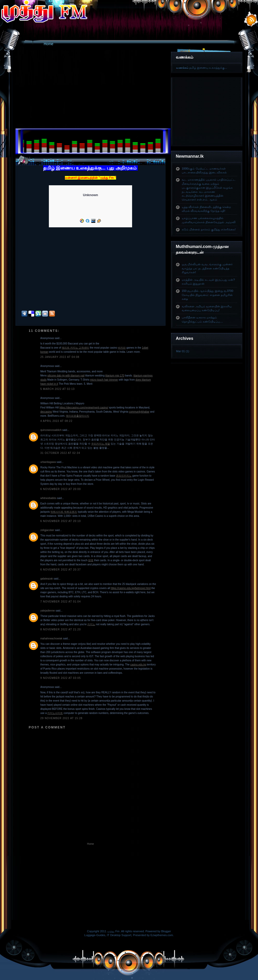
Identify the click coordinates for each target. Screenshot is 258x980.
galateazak (47, 579)
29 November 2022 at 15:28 (61, 718)
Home (48, 44)
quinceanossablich (51, 430)
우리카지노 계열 (101, 444)
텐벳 (91, 560)
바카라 (122, 348)
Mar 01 (180, 351)
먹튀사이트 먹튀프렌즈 (64, 512)
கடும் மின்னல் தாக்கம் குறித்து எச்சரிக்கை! (209, 229)
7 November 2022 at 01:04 (60, 602)
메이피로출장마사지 (78, 416)
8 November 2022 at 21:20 (60, 629)
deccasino (46, 412)
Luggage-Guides (95, 935)
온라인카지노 (124, 476)
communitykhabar (139, 412)
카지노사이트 (55, 713)
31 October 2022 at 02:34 (60, 453)
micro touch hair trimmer (104, 380)
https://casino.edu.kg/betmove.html (131, 588)
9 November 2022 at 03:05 (60, 678)
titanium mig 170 (115, 376)
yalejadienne (48, 611)
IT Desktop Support (119, 935)
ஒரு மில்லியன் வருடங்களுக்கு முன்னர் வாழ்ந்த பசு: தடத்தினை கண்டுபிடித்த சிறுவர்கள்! (207, 268)
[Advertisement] (208, 110)
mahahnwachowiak (51, 638)
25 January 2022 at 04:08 (60, 357)
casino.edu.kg (138, 665)
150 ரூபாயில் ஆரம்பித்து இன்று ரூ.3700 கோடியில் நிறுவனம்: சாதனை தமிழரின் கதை (207, 295)
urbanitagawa (48, 462)
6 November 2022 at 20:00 (60, 489)
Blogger (166, 931)
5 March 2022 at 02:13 (58, 389)
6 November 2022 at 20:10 (60, 521)
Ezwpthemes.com (162, 935)
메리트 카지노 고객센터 (75, 348)
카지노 (91, 624)
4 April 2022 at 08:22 (56, 421)
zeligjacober (47, 530)
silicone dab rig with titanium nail (66, 376)
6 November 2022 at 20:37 (60, 570)
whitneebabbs (48, 498)
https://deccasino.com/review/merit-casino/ (84, 408)
